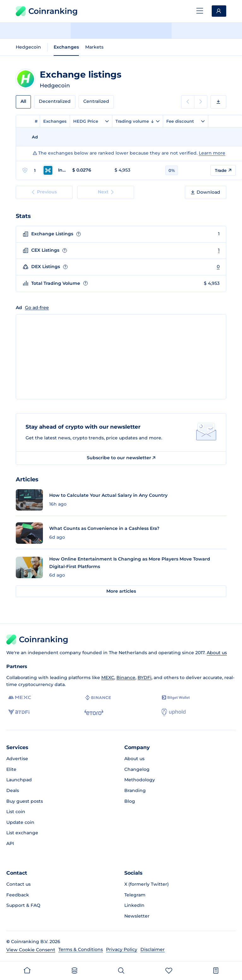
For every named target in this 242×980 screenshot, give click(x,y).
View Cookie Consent (31, 950)
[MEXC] (20, 698)
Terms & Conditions (81, 949)
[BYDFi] (19, 712)
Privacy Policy (122, 949)
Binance (126, 678)
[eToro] (94, 712)
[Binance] (98, 698)
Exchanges (66, 47)
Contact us (18, 884)
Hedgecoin (28, 47)
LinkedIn (134, 905)
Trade (223, 170)
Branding (135, 790)
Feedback (18, 895)
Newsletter (137, 916)
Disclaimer (153, 949)
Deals (13, 790)
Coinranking (47, 11)
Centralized (96, 101)
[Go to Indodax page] (54, 170)
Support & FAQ (23, 905)
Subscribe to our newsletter (121, 458)
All (23, 101)
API (10, 843)
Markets (94, 47)
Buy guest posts (25, 801)
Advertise (17, 759)
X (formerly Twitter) (147, 884)
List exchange (22, 833)
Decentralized (55, 101)
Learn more (212, 153)
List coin (16, 812)
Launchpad (19, 780)
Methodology (140, 780)
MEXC (108, 678)
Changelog (137, 769)
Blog (130, 801)
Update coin (20, 822)
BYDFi (145, 678)
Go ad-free (37, 308)
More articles (121, 591)
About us (217, 653)
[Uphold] (174, 712)
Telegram (135, 895)
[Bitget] (176, 698)
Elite (11, 769)
